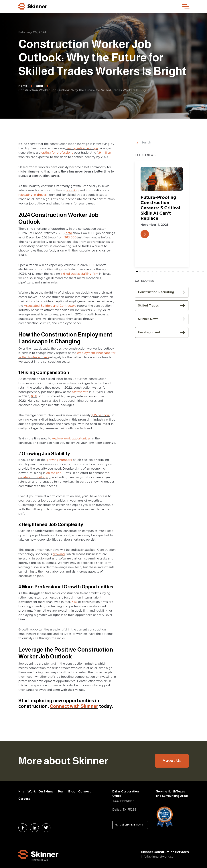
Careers (24, 799)
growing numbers (59, 460)
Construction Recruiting (156, 292)
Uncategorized (149, 332)
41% (74, 602)
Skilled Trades (148, 306)
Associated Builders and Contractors (50, 306)
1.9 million (104, 153)
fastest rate (80, 392)
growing (59, 554)
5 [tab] (158, 272)
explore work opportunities (71, 439)
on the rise (54, 473)
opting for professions (57, 153)
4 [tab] (154, 272)
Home (23, 86)
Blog (39, 86)
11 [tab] (184, 272)
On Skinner (47, 792)
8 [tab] (170, 272)
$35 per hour (101, 415)
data (69, 233)
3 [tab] (150, 272)
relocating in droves (32, 195)
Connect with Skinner (74, 706)
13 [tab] (194, 272)
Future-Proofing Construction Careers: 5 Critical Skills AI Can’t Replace (160, 208)
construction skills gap (34, 477)
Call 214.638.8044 (132, 825)
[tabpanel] (162, 205)
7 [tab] (166, 272)
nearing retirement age (82, 148)
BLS (92, 265)
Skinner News (148, 319)
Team (62, 792)
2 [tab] (146, 272)
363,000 (70, 238)
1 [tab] (142, 272)
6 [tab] (162, 272)
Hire (21, 792)
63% (34, 396)
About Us (172, 761)
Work (31, 792)
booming (72, 190)
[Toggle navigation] (186, 6)
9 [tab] (174, 272)
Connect (85, 792)
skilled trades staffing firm (80, 274)
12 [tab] (189, 272)
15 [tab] (204, 272)
